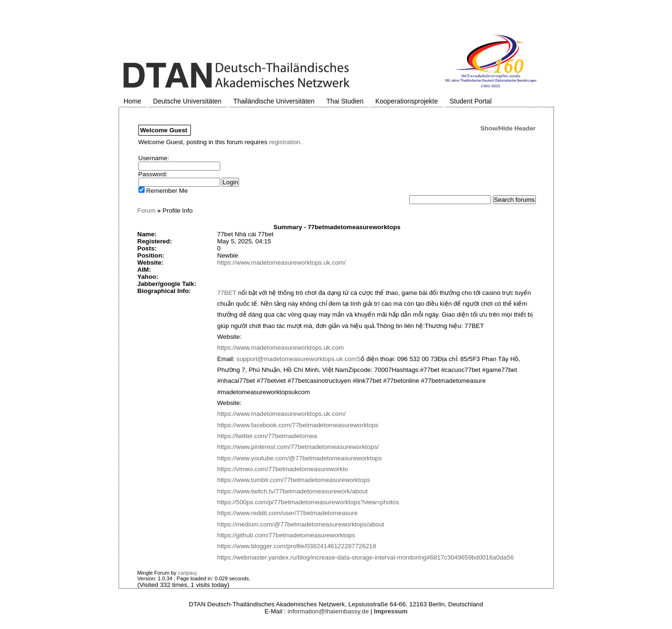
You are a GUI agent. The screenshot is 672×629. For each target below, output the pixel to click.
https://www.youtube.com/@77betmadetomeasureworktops (300, 458)
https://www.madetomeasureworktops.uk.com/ (282, 263)
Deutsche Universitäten (187, 101)
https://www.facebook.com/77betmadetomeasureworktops (298, 425)
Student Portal (471, 101)
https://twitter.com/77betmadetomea (267, 436)
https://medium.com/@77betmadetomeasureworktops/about (301, 524)
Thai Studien (345, 101)
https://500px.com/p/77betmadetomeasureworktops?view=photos (308, 502)
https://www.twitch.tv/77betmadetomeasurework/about (293, 491)
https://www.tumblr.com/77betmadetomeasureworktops (294, 480)
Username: (154, 158)
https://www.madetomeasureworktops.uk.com (281, 348)
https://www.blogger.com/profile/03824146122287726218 (297, 546)
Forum (147, 211)
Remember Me (163, 191)
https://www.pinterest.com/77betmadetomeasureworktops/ (298, 447)
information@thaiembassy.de (328, 611)
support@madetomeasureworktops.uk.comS (298, 359)
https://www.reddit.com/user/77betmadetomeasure (288, 513)
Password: (153, 174)
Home (133, 101)
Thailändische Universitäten (274, 101)
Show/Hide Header (508, 128)
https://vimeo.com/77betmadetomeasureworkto (283, 469)
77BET (227, 293)
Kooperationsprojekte (406, 101)
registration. (285, 142)
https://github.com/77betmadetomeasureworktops (286, 535)
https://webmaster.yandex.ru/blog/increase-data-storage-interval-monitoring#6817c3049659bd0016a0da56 (366, 557)
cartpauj (187, 573)
